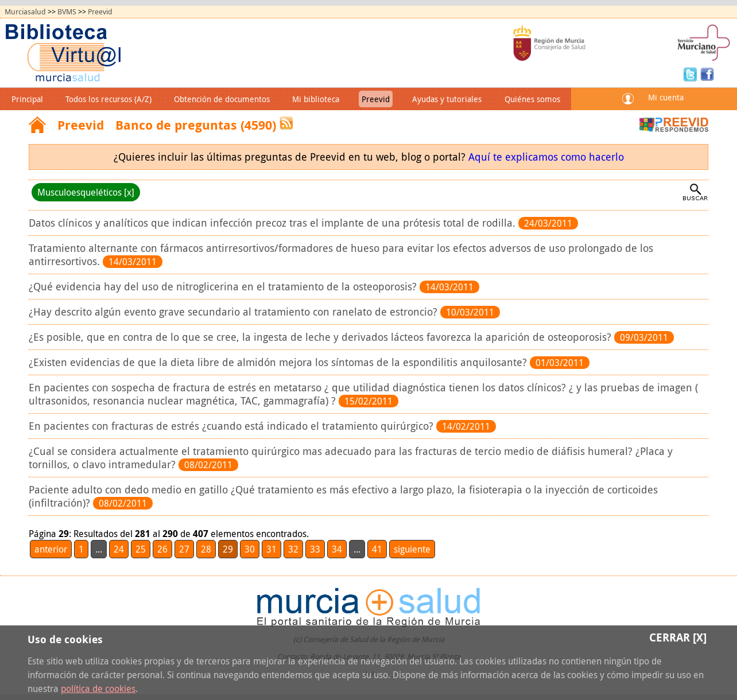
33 (315, 549)
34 (337, 549)
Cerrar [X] (678, 637)
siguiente (412, 549)
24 (119, 549)
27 (184, 549)
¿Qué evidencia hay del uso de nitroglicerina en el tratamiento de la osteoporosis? (224, 287)
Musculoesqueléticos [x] (86, 192)
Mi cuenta (666, 97)
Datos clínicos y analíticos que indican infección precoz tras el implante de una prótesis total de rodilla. (274, 223)
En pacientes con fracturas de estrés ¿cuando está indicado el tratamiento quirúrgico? (232, 426)
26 (162, 549)
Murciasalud (25, 12)
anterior (51, 549)
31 (271, 549)
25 (141, 549)
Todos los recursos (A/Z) (108, 99)
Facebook (707, 73)
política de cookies (98, 689)
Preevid (100, 12)
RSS (286, 123)
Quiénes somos (532, 99)
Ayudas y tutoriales (447, 99)
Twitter (692, 73)
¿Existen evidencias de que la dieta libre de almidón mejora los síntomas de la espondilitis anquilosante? (279, 362)
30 (250, 549)
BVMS (67, 12)
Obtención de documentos (222, 99)
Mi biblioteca (316, 99)
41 (377, 549)
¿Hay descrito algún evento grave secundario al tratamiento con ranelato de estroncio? (234, 312)
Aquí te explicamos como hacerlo (546, 157)
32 (293, 549)
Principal (27, 99)
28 (206, 549)
